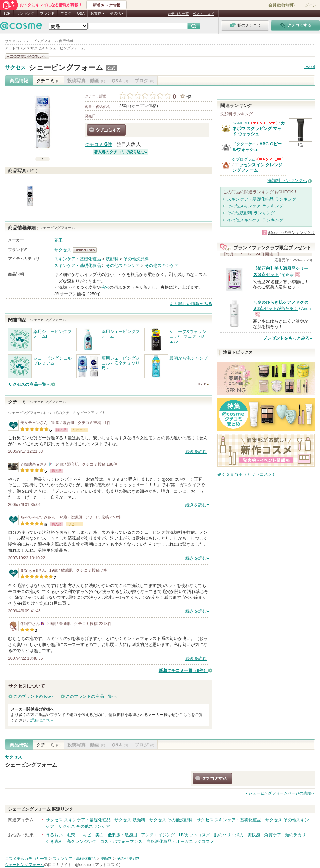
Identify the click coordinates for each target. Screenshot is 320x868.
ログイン (309, 5)
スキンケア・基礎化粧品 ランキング (262, 199)
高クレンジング (81, 841)
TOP (7, 13)
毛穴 (105, 287)
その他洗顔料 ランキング (251, 213)
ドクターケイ (244, 144)
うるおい (54, 835)
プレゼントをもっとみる (286, 338)
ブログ (66, 13)
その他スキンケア (123, 265)
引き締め (54, 841)
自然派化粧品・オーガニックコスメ (180, 841)
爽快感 (254, 835)
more (202, 383)
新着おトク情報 (106, 5)
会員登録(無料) (281, 5)
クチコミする (106, 130)
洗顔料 (112, 259)
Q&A (81, 13)
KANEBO (241, 123)
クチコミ (48, 81)
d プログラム (244, 159)
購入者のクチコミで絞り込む (119, 152)
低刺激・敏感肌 (123, 835)
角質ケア (273, 835)
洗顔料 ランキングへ (287, 180)
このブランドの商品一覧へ (91, 696)
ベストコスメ (203, 14)
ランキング (25, 13)
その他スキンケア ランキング (255, 206)
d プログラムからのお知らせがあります (270, 159)
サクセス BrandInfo (87, 250)
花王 (58, 240)
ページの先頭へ (282, 793)
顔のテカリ (295, 835)
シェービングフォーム (66, 67)
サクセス (15, 68)
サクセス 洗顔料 (130, 820)
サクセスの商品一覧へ (29, 384)
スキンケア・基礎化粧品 (78, 259)
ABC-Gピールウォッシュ (257, 147)
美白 (100, 835)
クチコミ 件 (98, 145)
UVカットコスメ (195, 835)
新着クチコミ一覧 (183, 671)
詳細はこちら (42, 720)
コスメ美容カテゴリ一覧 (26, 859)
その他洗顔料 (136, 259)
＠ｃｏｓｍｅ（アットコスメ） (247, 474)
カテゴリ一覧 (178, 14)
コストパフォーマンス (121, 841)
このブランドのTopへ (34, 696)
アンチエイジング (158, 835)
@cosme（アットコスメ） (99, 865)
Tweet (309, 66)
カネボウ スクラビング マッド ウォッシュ (259, 128)
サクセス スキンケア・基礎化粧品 (78, 820)
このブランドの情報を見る (27, 56)
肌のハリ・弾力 (229, 835)
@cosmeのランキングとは (292, 233)
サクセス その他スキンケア (84, 826)
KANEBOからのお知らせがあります (264, 123)
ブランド (47, 13)
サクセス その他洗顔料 (171, 820)
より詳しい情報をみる (191, 304)
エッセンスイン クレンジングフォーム (258, 167)
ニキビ (85, 835)
